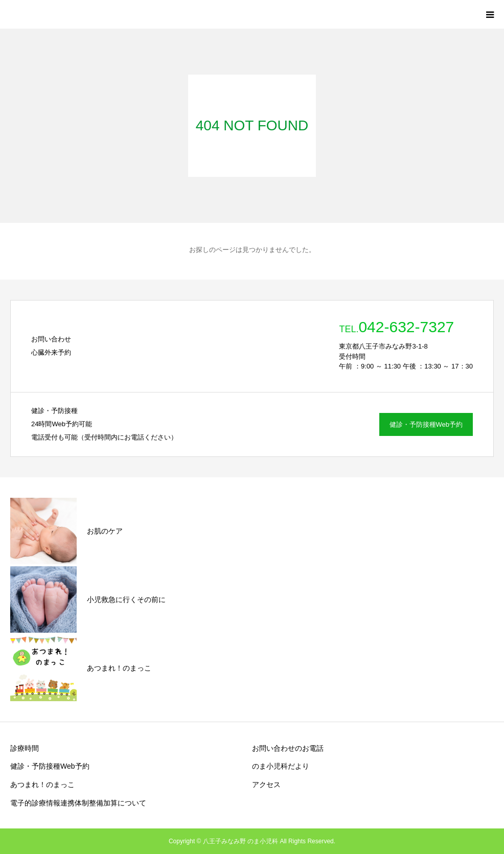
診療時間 (25, 748)
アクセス (266, 784)
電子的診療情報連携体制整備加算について (78, 803)
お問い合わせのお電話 (288, 748)
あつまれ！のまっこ (42, 784)
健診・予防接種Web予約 (426, 424)
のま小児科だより (281, 766)
